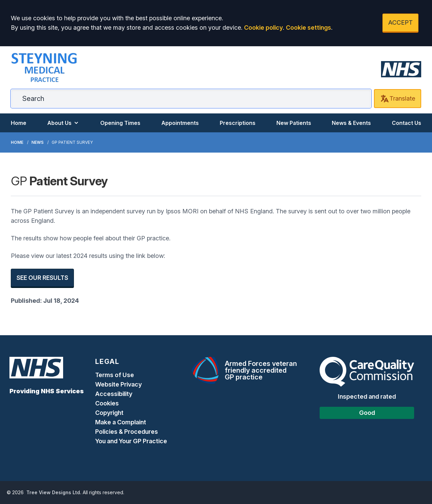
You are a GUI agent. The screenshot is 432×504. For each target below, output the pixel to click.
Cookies (107, 403)
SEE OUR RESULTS (42, 278)
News (37, 142)
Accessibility (114, 394)
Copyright (109, 413)
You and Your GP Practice (132, 441)
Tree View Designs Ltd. (54, 492)
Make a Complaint (121, 422)
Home (19, 123)
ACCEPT (400, 22)
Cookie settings (308, 28)
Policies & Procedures (127, 432)
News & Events (351, 123)
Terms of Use (115, 375)
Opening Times (120, 123)
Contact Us (407, 123)
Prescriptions (238, 123)
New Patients (294, 123)
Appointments (180, 123)
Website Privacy (118, 384)
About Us (63, 123)
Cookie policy (263, 28)
